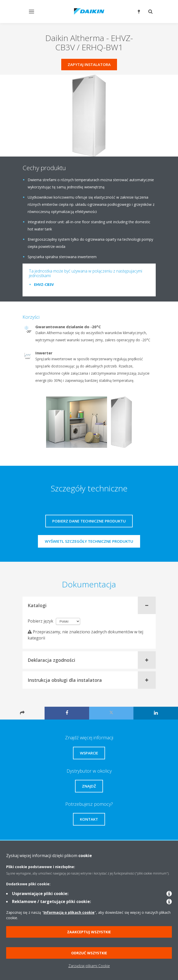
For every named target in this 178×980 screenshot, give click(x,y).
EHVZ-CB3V (44, 284)
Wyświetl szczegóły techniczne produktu (89, 541)
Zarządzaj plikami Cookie (89, 966)
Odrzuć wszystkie (89, 953)
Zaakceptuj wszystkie (89, 932)
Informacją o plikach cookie (69, 912)
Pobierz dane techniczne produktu (89, 521)
